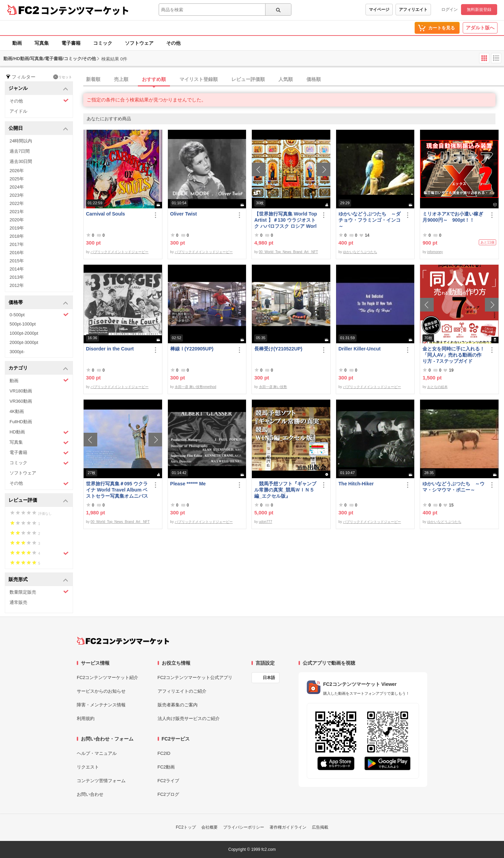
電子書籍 (71, 43)
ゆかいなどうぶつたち (360, 252)
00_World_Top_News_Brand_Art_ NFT (289, 252)
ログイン (449, 10)
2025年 (17, 179)
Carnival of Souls (105, 214)
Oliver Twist (184, 214)
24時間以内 (21, 141)
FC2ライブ (169, 781)
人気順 (286, 79)
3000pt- (17, 352)
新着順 (93, 79)
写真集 (42, 43)
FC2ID (164, 753)
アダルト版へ (480, 28)
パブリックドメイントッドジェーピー (119, 252)
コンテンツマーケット (85, 10)
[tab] (294, 80)
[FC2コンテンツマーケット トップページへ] (123, 641)
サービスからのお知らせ (101, 691)
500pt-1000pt (23, 324)
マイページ (379, 10)
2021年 (17, 212)
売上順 (121, 79)
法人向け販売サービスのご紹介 (189, 718)
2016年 (17, 253)
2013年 (17, 277)
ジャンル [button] (38, 89)
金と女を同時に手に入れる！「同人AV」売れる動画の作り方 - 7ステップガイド (453, 355)
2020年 (17, 220)
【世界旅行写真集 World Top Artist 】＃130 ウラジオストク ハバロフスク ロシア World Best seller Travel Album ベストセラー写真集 (286, 220)
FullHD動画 (21, 422)
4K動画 (17, 411)
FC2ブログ (169, 794)
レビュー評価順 (248, 79)
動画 (17, 43)
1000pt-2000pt (24, 333)
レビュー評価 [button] (38, 501)
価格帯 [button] (38, 303)
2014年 (17, 269)
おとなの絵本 (437, 387)
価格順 (314, 79)
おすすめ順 (154, 79)
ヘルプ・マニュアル (97, 753)
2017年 (17, 244)
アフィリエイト (413, 10)
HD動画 (39, 432)
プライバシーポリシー (244, 827)
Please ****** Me (188, 484)
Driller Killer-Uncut (360, 349)
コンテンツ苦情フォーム (101, 781)
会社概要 (210, 827)
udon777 (266, 522)
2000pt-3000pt (24, 342)
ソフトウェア (139, 43)
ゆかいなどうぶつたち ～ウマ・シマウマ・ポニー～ (453, 487)
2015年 (17, 261)
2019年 (17, 228)
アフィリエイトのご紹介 (182, 691)
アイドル (18, 111)
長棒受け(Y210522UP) (278, 349)
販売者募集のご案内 (178, 705)
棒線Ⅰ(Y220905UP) (192, 349)
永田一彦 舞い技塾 (273, 387)
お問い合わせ (90, 794)
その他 (173, 43)
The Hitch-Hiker (356, 484)
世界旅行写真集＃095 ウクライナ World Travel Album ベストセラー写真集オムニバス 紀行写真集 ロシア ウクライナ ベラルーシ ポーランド (117, 490)
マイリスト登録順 (199, 79)
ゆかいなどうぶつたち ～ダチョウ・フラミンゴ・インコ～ (370, 220)
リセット (63, 77)
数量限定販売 (39, 592)
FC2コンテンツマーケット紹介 (108, 677)
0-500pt (39, 315)
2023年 (17, 195)
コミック (103, 43)
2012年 (17, 285)
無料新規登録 (479, 10)
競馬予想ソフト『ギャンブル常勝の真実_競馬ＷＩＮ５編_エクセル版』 (285, 490)
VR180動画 (21, 391)
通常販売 (18, 602)
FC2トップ (186, 827)
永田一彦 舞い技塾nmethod (196, 387)
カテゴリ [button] (38, 368)
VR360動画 (21, 401)
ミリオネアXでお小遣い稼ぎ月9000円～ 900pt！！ (453, 217)
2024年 (17, 187)
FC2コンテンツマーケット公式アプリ (195, 677)
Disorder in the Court (110, 349)
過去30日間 (21, 161)
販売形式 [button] (38, 580)
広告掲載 (320, 827)
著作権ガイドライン (288, 827)
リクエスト (88, 767)
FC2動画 (166, 767)
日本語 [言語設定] (269, 678)
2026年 (17, 171)
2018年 (17, 236)
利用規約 (86, 718)
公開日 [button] (38, 129)
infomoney (435, 252)
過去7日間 (20, 151)
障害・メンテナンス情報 (101, 705)
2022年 (17, 203)
